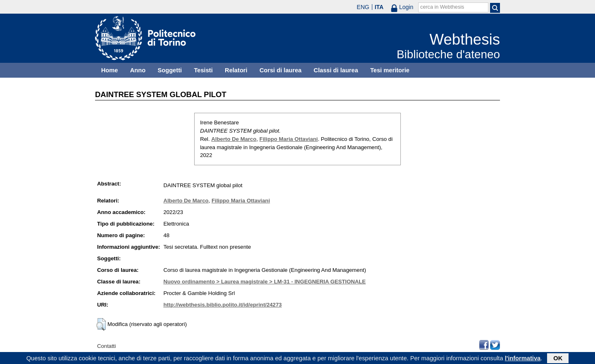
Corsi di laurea (281, 70)
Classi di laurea (336, 70)
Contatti (106, 346)
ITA (379, 7)
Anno (138, 70)
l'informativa (523, 359)
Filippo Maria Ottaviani (289, 139)
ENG (363, 7)
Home (110, 70)
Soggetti (170, 70)
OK (558, 359)
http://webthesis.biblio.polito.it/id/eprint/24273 (222, 305)
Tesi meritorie (390, 70)
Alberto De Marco (234, 139)
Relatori (236, 70)
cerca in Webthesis (442, 7)
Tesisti (203, 70)
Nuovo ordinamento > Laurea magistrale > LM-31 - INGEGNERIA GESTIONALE (264, 282)
